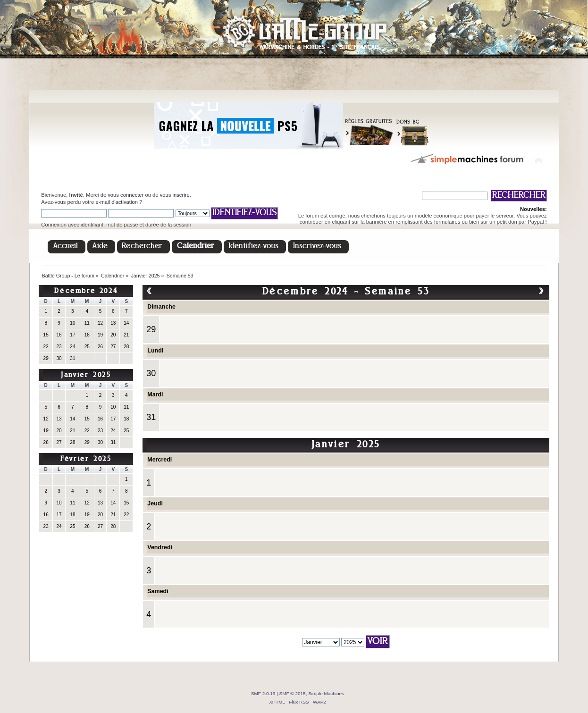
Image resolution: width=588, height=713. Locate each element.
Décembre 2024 (86, 291)
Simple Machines (326, 693)
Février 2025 (86, 459)
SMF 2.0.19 (263, 693)
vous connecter (126, 195)
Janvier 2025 (86, 375)
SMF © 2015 (293, 693)
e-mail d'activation (116, 202)
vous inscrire (175, 195)
